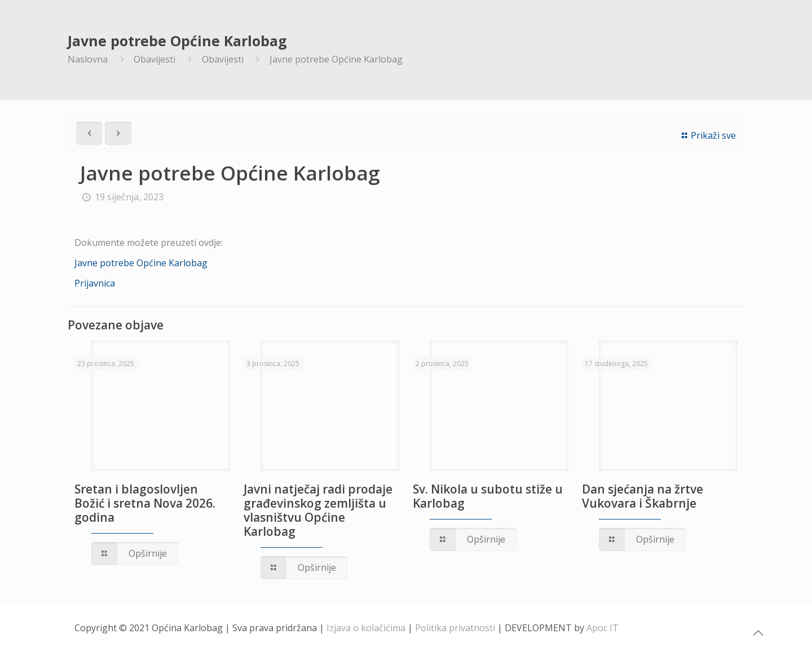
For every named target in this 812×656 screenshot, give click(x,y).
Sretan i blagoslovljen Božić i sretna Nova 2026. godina (145, 503)
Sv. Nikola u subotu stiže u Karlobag (488, 496)
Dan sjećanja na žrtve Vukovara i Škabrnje (643, 496)
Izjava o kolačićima (366, 628)
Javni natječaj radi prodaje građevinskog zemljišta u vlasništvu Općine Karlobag (318, 510)
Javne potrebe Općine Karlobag (336, 59)
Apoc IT (603, 628)
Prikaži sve (707, 135)
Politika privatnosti (455, 628)
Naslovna (88, 59)
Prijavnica (95, 283)
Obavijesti (155, 59)
